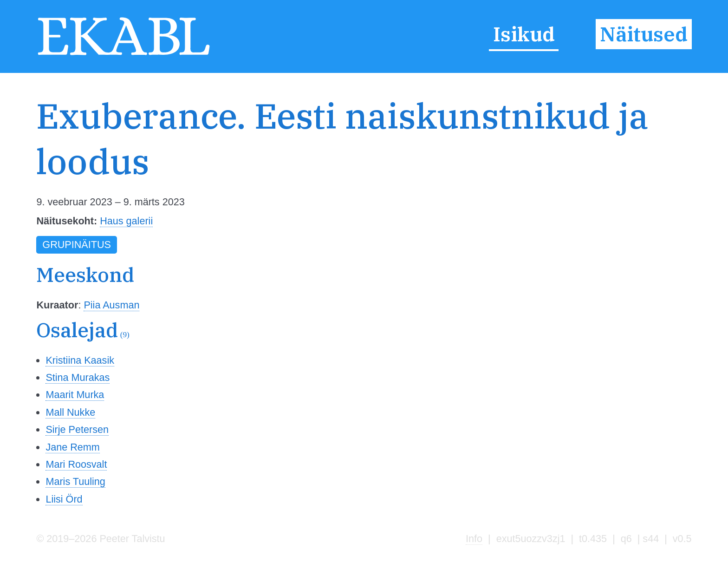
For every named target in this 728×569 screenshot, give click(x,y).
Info (474, 539)
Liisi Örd (64, 499)
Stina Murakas (78, 377)
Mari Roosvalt (76, 464)
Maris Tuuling (75, 481)
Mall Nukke (70, 412)
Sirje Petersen (77, 429)
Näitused (644, 34)
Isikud (524, 34)
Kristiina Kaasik (80, 360)
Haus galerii (126, 221)
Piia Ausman (111, 305)
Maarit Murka (75, 395)
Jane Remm (72, 447)
